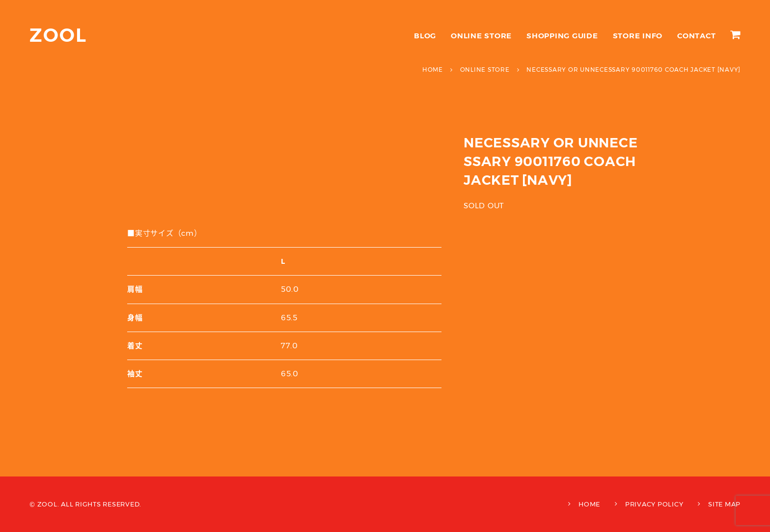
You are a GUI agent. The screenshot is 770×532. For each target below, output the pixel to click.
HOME (589, 504)
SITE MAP (724, 504)
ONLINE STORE (481, 36)
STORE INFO (638, 36)
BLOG (425, 36)
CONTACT (696, 36)
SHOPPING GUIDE (562, 36)
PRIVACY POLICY (654, 504)
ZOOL (58, 35)
